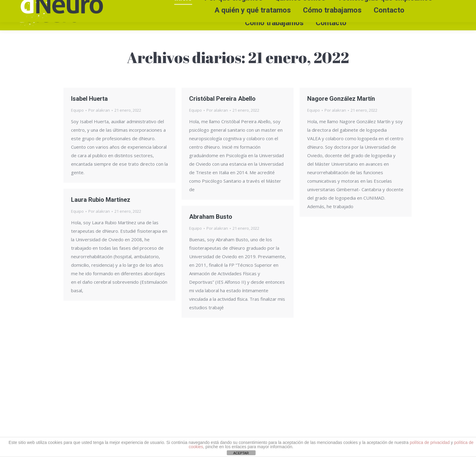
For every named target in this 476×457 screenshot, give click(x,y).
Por (99, 110)
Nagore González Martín (341, 99)
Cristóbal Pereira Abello (222, 99)
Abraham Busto (211, 217)
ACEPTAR (241, 453)
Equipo (77, 110)
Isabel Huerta (89, 99)
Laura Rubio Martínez (101, 200)
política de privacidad (430, 442)
